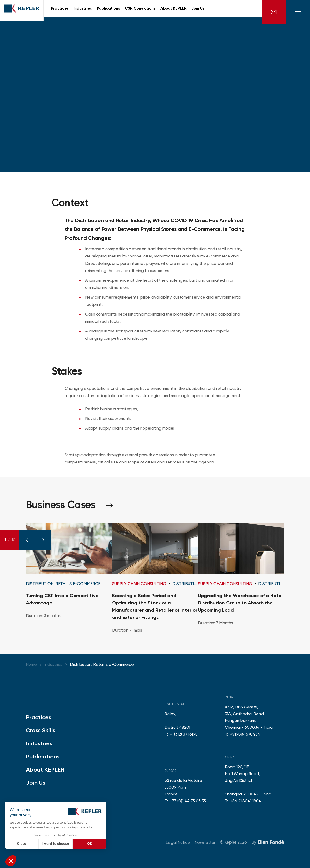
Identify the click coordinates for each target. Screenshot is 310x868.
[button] (11, 861)
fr (252, 12)
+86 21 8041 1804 (246, 801)
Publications (43, 756)
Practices (39, 717)
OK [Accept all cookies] (90, 844)
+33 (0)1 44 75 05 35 (188, 801)
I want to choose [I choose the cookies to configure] (56, 844)
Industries (39, 743)
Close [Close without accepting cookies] (22, 844)
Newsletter (205, 842)
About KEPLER (45, 769)
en (245, 12)
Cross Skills (41, 730)
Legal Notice (178, 842)
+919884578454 (245, 734)
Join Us (36, 783)
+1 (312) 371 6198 (184, 734)
